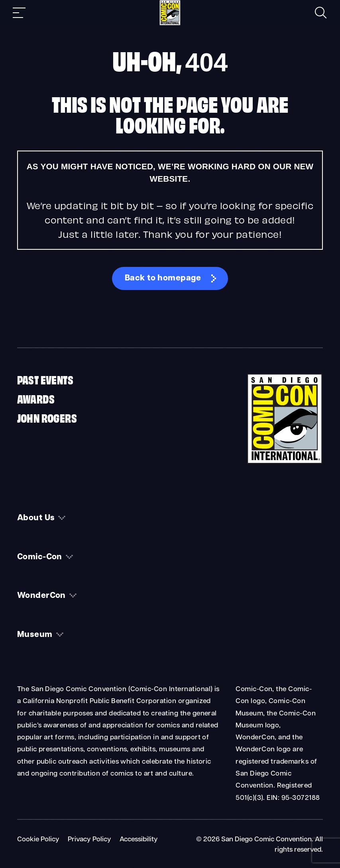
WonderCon (41, 596)
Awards (36, 398)
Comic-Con (40, 557)
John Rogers (47, 417)
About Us (36, 518)
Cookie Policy (38, 840)
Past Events (45, 379)
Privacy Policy (89, 840)
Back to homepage (163, 278)
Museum (35, 635)
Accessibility (139, 840)
